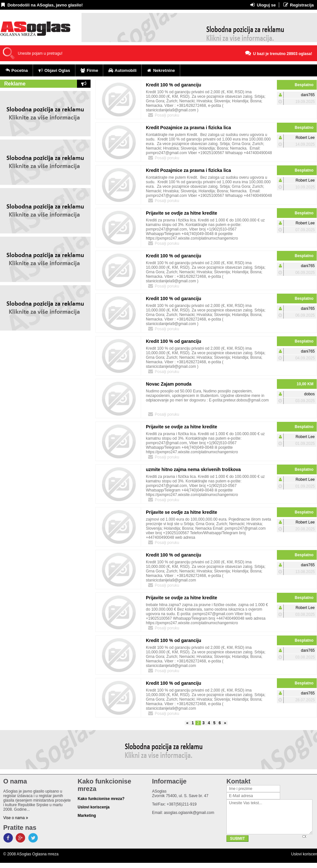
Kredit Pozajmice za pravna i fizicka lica (188, 128)
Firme (89, 70)
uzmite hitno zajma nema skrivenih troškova (193, 469)
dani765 (308, 95)
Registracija (298, 5)
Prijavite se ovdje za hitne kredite (181, 213)
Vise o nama (16, 818)
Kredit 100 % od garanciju (174, 85)
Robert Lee (305, 138)
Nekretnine (161, 70)
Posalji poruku (163, 115)
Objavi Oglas (54, 70)
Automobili (122, 70)
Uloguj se (262, 5)
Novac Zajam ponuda (169, 384)
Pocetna (16, 70)
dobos (309, 394)
